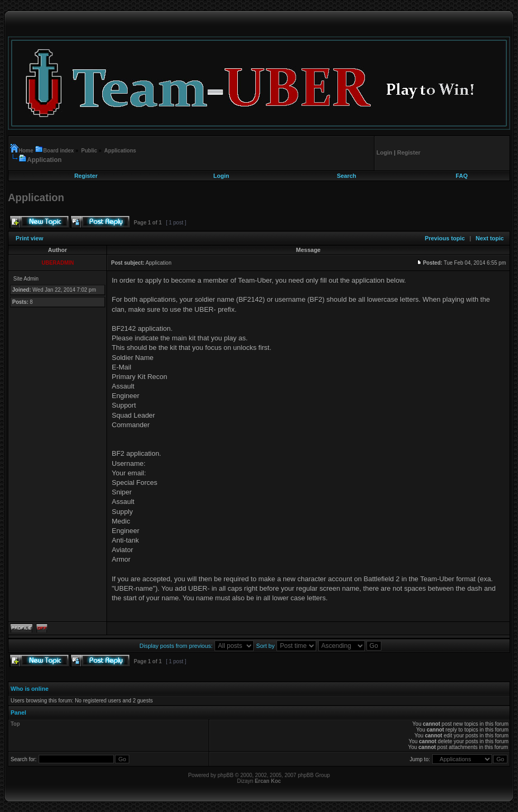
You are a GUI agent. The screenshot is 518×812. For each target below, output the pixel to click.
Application (44, 160)
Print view (30, 238)
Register (86, 176)
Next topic (490, 238)
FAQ (462, 176)
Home (27, 151)
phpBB (226, 775)
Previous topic (445, 238)
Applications (120, 151)
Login (221, 176)
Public (89, 151)
